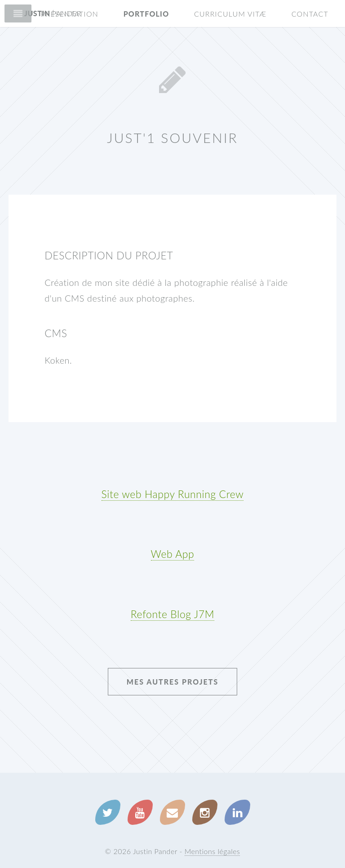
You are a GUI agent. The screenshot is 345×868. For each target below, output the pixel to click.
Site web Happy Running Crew (173, 494)
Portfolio (146, 14)
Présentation (70, 14)
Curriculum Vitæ (230, 14)
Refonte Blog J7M (172, 614)
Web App (173, 554)
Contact (310, 14)
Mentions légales (212, 851)
